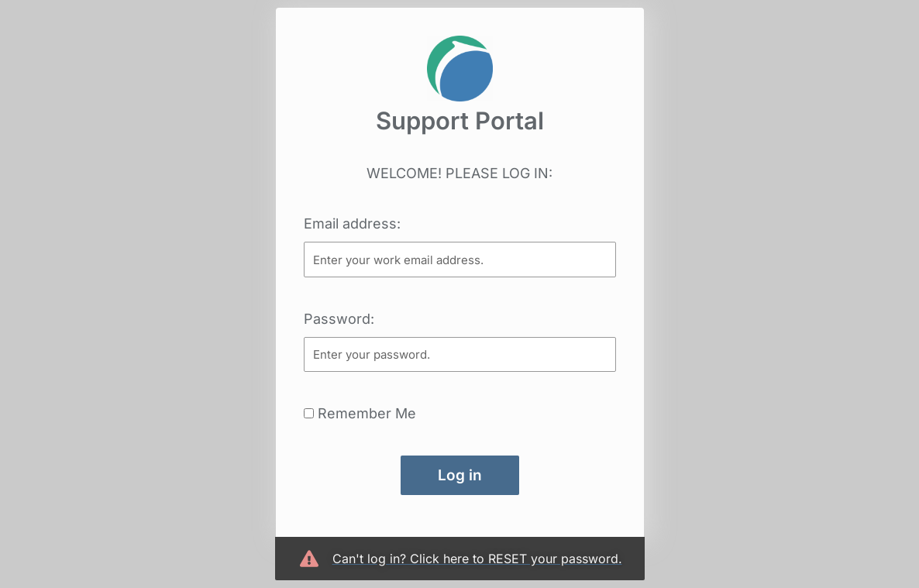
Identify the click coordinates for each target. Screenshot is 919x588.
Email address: (352, 224)
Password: (339, 319)
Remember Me (360, 413)
